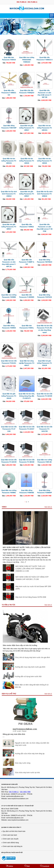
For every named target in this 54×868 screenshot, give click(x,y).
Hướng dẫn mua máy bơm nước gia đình (30, 667)
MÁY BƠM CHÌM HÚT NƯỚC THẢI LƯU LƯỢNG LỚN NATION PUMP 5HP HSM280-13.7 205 (26, 549)
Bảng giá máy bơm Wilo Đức (14, 734)
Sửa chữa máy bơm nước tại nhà (27, 773)
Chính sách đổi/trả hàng (11, 843)
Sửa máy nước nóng (23, 763)
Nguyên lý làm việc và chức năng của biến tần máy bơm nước (32, 744)
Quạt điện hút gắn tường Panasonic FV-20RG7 (27, 128)
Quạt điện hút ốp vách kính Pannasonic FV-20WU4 (44, 194)
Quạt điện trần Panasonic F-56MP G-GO (27, 262)
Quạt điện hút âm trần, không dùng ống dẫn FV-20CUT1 (27, 396)
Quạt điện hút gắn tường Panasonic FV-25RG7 (27, 194)
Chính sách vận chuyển (11, 839)
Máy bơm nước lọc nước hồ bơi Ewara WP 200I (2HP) (33, 588)
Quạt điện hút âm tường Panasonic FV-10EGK (27, 161)
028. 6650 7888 (25, 792)
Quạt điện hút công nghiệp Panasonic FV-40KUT (27, 363)
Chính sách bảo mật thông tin (12, 846)
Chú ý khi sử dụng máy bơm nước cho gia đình (32, 657)
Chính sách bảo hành (10, 835)
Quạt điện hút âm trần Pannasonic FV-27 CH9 (9, 429)
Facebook (45, 866)
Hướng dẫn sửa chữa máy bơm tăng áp (30, 754)
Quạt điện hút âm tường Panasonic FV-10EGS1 (45, 128)
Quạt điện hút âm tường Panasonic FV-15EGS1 (9, 161)
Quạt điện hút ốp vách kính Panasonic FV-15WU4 (9, 194)
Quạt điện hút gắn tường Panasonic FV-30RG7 (9, 227)
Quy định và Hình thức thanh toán (14, 831)
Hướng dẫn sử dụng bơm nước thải (28, 676)
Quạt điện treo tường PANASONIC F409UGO (27, 60)
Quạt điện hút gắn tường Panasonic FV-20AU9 (9, 396)
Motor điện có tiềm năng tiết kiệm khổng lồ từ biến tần (32, 686)
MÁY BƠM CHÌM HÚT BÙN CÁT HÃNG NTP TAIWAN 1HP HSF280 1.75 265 (32, 578)
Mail (27, 866)
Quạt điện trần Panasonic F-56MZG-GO (9, 93)
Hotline (9, 866)
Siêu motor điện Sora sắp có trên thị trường (20, 645)
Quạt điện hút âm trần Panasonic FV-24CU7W (45, 429)
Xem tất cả (48, 507)
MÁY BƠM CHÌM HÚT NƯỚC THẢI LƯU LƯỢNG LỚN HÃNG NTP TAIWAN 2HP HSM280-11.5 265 (30, 569)
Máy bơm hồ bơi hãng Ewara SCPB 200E (31, 597)
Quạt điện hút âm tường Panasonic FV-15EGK (45, 161)
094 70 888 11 (14, 792)
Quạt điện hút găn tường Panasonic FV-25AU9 (45, 363)
